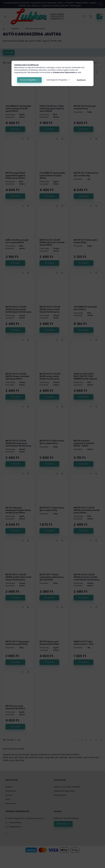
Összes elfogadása (28, 80)
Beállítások (81, 80)
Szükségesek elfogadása (57, 80)
